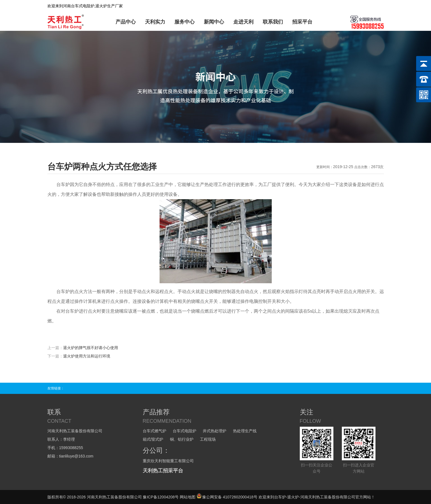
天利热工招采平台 (163, 471)
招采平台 (302, 22)
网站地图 (188, 497)
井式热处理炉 (215, 431)
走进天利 (243, 22)
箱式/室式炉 (153, 439)
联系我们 (273, 22)
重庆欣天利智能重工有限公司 (168, 461)
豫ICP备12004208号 (161, 497)
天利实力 (155, 22)
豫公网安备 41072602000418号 (227, 497)
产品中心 (126, 22)
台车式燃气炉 (155, 431)
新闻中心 (214, 22)
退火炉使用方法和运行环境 (87, 356)
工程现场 (208, 439)
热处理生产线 (245, 431)
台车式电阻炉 (185, 431)
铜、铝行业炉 (182, 439)
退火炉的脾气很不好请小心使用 (91, 348)
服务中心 (185, 22)
